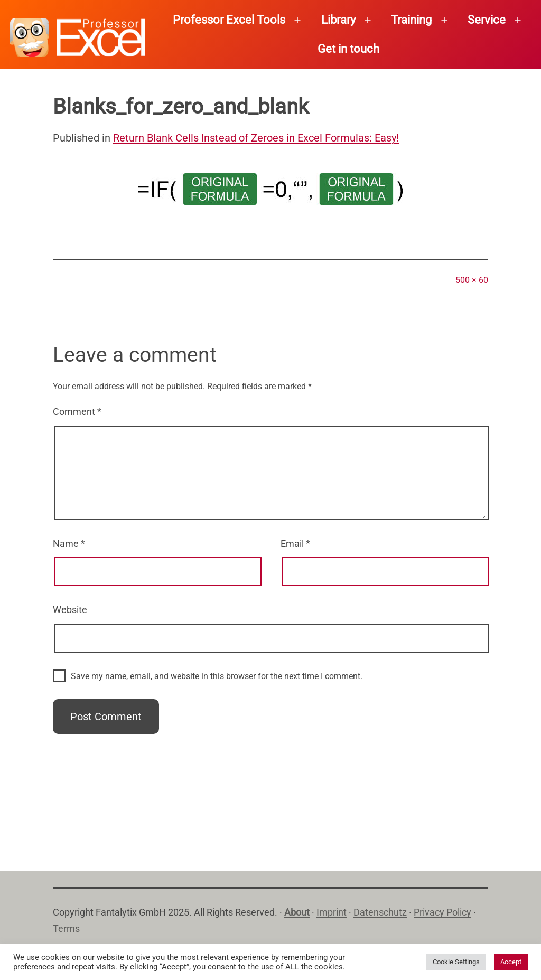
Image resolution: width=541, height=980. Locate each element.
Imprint (332, 912)
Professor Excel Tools (229, 20)
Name (69, 544)
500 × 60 (472, 280)
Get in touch (348, 49)
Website (70, 610)
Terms (66, 929)
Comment (77, 412)
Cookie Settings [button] (456, 962)
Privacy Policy (442, 912)
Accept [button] (511, 962)
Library (338, 20)
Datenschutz (380, 912)
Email (295, 544)
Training (411, 20)
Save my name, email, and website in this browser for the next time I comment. (217, 676)
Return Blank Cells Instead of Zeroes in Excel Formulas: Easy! (256, 138)
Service (487, 20)
